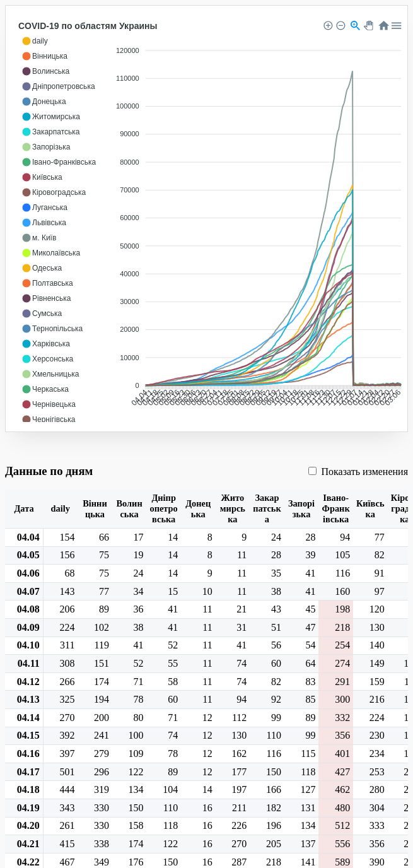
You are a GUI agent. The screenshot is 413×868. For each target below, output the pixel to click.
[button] (35, 41)
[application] (210, 220)
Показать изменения (358, 472)
